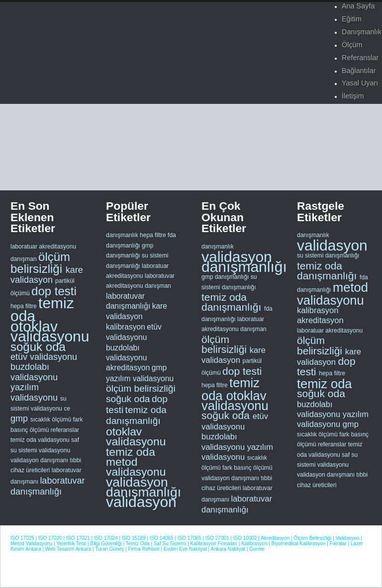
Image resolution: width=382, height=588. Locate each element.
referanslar (65, 430)
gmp (20, 419)
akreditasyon (128, 368)
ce (67, 409)
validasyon (141, 502)
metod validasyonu (136, 467)
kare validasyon (47, 275)
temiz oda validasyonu (41, 440)
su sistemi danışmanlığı (328, 255)
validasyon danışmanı (40, 460)
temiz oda (42, 309)
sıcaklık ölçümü (51, 420)
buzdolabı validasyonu (34, 372)
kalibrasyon (126, 327)
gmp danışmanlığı (226, 277)
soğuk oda (38, 347)
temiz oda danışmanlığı (136, 415)
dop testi (54, 291)
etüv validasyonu (44, 357)
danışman (24, 259)
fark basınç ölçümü (247, 468)
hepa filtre (24, 306)
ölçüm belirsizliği (40, 263)
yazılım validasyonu (35, 392)
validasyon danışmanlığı (143, 487)
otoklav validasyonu (50, 331)
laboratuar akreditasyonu (43, 247)
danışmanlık (122, 235)
